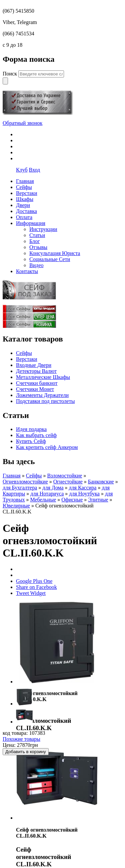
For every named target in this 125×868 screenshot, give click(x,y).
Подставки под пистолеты (45, 401)
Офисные (72, 500)
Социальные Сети (50, 259)
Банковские (101, 482)
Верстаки (27, 359)
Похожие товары (21, 739)
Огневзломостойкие (25, 482)
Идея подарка (31, 429)
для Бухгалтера (20, 488)
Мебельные (43, 500)
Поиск (10, 74)
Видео (36, 265)
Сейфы (24, 353)
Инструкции (43, 229)
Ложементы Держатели (42, 395)
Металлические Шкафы (43, 377)
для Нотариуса (47, 494)
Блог (35, 241)
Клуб (22, 170)
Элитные (98, 500)
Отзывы (38, 247)
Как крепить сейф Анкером (47, 447)
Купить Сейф (31, 441)
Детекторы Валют (36, 371)
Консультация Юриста (55, 253)
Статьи (37, 235)
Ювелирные (16, 506)
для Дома (53, 488)
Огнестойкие (68, 482)
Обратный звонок (22, 123)
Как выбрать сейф (36, 435)
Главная (12, 476)
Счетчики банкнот (37, 383)
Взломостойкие (64, 476)
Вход (35, 170)
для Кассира (82, 488)
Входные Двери (34, 365)
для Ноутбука (84, 494)
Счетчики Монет (35, 389)
